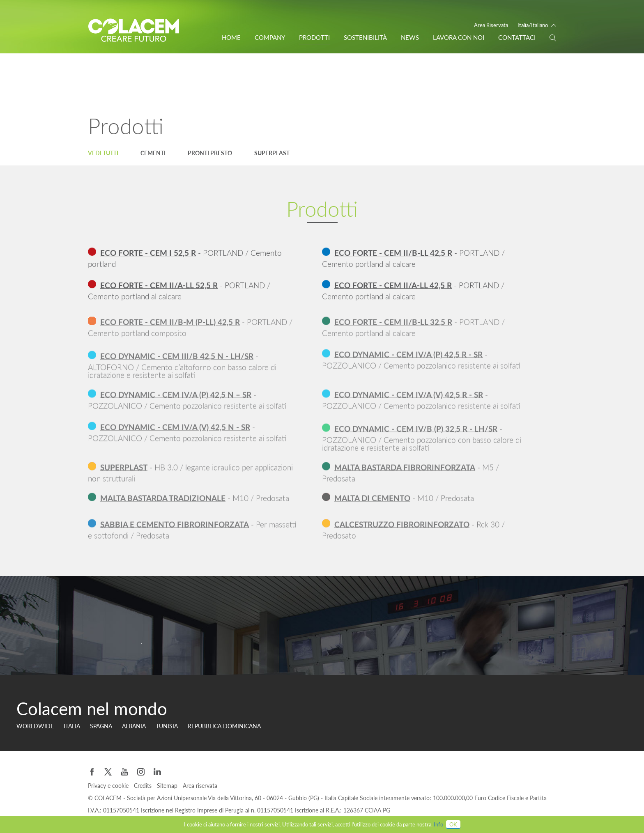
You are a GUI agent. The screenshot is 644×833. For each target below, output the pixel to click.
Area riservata (200, 786)
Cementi (153, 153)
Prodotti (314, 37)
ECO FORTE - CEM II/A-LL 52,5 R (159, 286)
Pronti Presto (210, 153)
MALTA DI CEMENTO (372, 501)
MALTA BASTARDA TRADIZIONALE (163, 501)
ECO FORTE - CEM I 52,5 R (148, 253)
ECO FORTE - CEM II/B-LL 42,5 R (393, 253)
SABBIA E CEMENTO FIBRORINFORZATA (175, 530)
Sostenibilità (365, 37)
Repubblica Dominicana (224, 726)
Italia (72, 726)
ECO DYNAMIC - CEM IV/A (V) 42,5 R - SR (409, 400)
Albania (134, 726)
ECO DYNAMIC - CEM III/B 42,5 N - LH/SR (177, 364)
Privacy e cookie (109, 786)
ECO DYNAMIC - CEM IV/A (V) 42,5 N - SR (175, 433)
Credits (144, 786)
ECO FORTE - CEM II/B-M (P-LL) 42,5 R (170, 328)
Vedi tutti (103, 153)
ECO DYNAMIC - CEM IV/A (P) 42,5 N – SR (176, 400)
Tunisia (167, 726)
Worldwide (35, 726)
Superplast (272, 153)
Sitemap (168, 786)
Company (270, 37)
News (410, 37)
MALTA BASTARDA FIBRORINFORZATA (405, 473)
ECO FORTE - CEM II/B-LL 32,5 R (393, 328)
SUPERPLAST (124, 473)
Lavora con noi (459, 37)
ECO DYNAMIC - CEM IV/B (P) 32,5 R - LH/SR (416, 437)
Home (231, 37)
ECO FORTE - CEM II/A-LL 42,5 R (393, 286)
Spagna (101, 726)
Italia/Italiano (533, 25)
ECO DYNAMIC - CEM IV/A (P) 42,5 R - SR (408, 360)
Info (438, 824)
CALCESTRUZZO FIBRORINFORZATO (402, 530)
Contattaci (517, 37)
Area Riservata (491, 25)
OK (453, 824)
